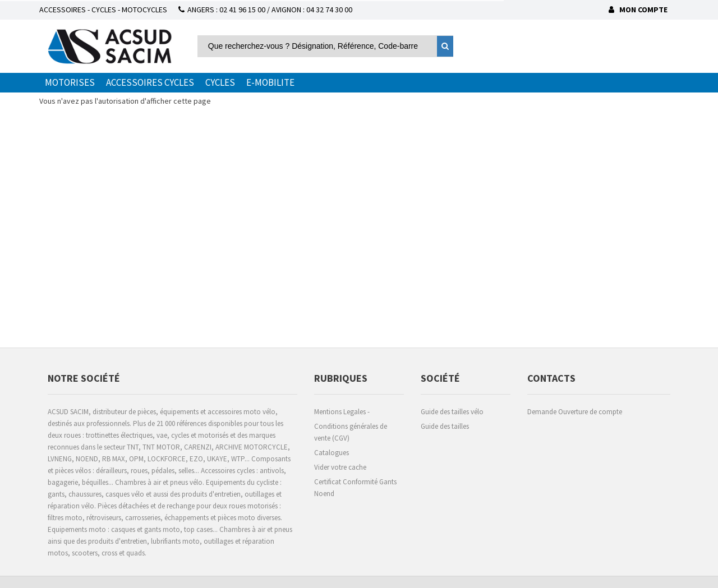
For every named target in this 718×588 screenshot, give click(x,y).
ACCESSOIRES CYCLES (150, 82)
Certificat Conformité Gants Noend (355, 488)
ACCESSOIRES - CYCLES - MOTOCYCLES (103, 10)
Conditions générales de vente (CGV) (351, 432)
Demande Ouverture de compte (575, 412)
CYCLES (220, 82)
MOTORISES (70, 82)
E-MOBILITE (270, 82)
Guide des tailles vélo (452, 412)
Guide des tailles (445, 426)
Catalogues (332, 453)
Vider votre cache (340, 467)
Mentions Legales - (342, 412)
